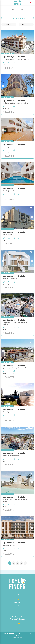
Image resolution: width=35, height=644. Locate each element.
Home (18, 594)
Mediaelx (20, 637)
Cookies (27, 634)
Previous (3, 42)
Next (32, 42)
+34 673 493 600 (18, 616)
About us (17, 597)
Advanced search (18, 18)
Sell (17, 605)
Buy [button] (17, 600)
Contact (17, 608)
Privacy (21, 634)
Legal (17, 634)
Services (17, 603)
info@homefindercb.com (18, 619)
